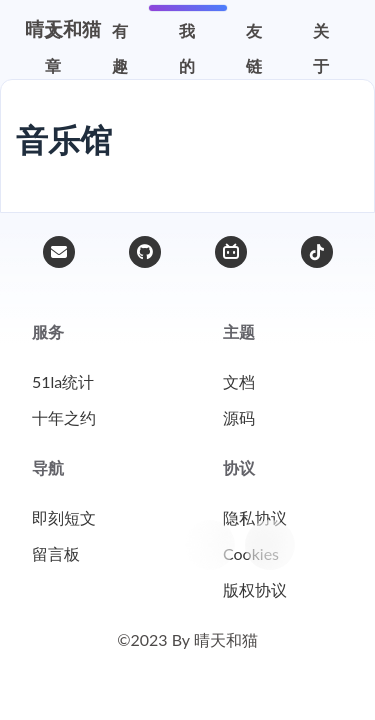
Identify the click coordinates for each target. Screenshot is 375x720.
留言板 (56, 553)
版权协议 (255, 589)
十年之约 (64, 417)
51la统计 (63, 381)
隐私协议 (255, 517)
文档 (239, 381)
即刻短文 (64, 517)
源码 (239, 417)
